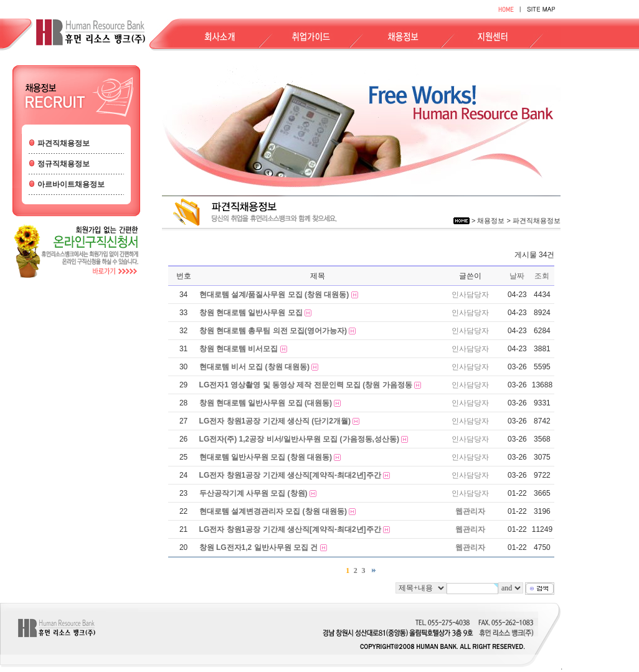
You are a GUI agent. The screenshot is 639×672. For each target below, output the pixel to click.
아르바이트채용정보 (71, 184)
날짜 (517, 276)
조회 (542, 276)
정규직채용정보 (64, 164)
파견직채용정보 (64, 143)
